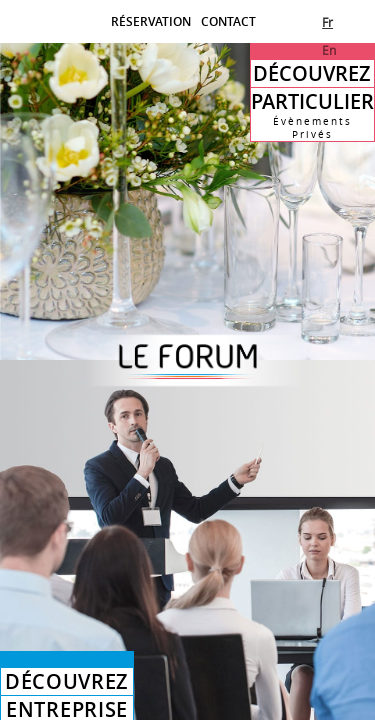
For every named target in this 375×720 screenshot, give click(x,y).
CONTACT (228, 21)
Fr (327, 22)
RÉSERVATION (151, 21)
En (329, 50)
